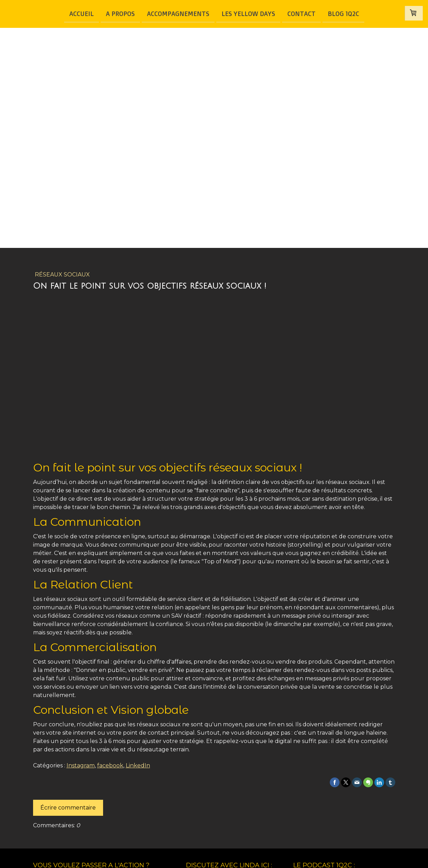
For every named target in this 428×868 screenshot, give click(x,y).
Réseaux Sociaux (62, 275)
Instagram (81, 765)
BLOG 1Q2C (343, 13)
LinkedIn (138, 765)
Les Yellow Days (248, 13)
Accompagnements (178, 13)
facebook (110, 765)
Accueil (81, 13)
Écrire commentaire (68, 808)
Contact (301, 13)
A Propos (120, 13)
